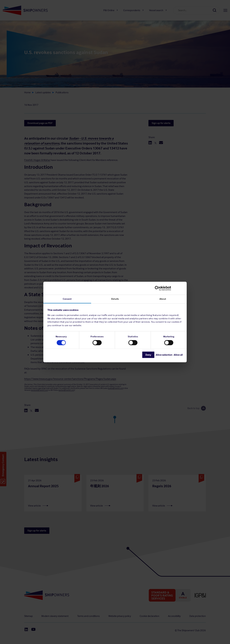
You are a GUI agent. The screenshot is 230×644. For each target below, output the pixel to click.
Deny (148, 355)
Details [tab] (115, 299)
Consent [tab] (67, 299)
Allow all (178, 355)
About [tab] (163, 299)
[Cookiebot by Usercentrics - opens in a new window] (169, 288)
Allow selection (164, 355)
